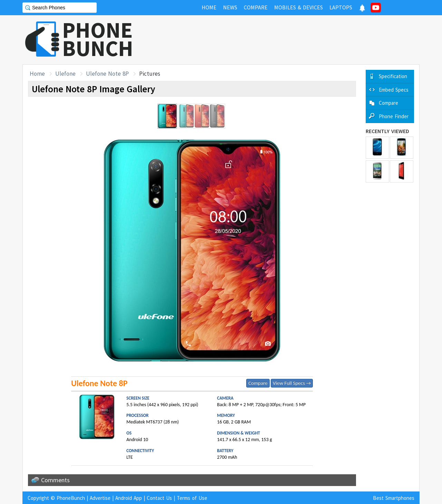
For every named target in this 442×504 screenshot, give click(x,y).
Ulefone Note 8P (107, 74)
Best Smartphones (394, 498)
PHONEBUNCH (98, 39)
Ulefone (65, 74)
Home (37, 74)
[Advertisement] (294, 40)
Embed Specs (394, 90)
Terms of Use (192, 498)
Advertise (100, 498)
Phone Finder (394, 116)
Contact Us (159, 498)
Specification (393, 76)
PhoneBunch (71, 498)
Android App (129, 498)
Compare (258, 383)
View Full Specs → (292, 383)
